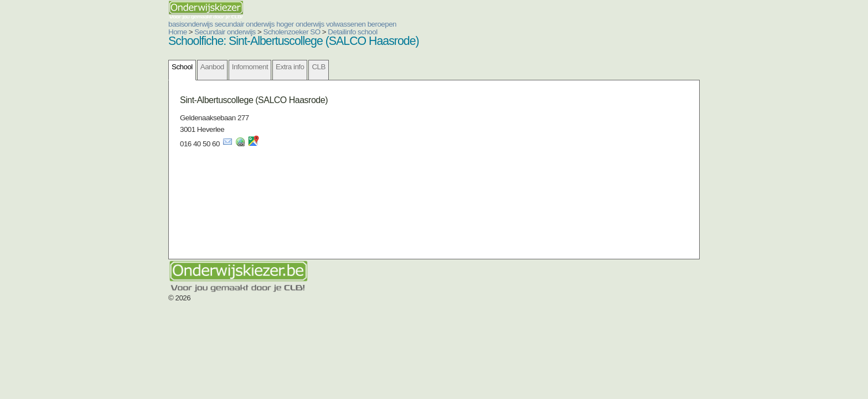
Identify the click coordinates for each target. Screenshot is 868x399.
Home (111, 32)
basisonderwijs (124, 24)
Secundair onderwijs (159, 32)
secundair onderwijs (178, 24)
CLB (252, 67)
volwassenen (280, 24)
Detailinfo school (286, 32)
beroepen (316, 24)
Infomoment (184, 67)
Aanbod (146, 67)
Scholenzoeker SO (226, 32)
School (116, 67)
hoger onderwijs (234, 24)
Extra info (223, 67)
